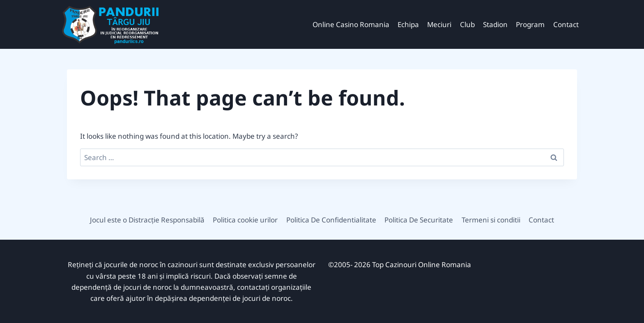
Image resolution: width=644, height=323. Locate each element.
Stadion (495, 24)
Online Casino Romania (351, 24)
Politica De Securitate (419, 220)
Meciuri (439, 24)
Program (530, 24)
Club (467, 24)
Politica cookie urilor (245, 220)
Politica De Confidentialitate (331, 220)
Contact (566, 24)
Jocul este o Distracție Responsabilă (147, 220)
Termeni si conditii (491, 220)
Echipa (408, 24)
